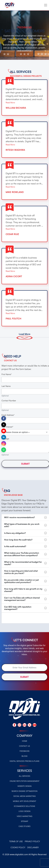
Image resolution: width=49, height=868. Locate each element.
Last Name (6, 386)
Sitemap (25, 821)
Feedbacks (24, 751)
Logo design (24, 811)
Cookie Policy (18, 847)
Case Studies (24, 826)
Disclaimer (33, 847)
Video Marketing (24, 816)
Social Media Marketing (25, 796)
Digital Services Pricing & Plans (24, 761)
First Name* (7, 374)
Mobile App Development (25, 801)
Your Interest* (7, 427)
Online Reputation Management (25, 781)
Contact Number (9, 401)
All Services (24, 776)
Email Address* (8, 415)
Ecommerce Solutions (24, 806)
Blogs (24, 756)
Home (25, 741)
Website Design (24, 786)
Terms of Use (16, 841)
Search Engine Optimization (24, 791)
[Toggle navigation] (46, 5)
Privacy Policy (32, 841)
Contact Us (24, 746)
